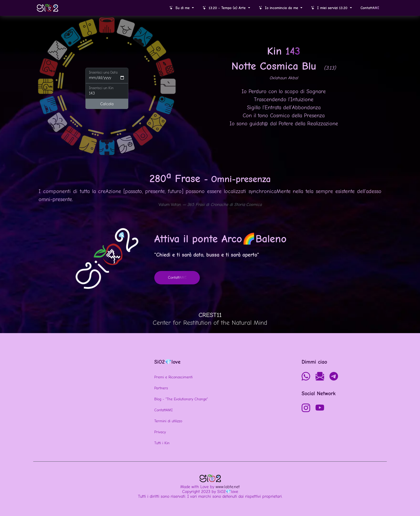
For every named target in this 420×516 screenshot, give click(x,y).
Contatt (370, 8)
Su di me (180, 8)
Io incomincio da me (279, 8)
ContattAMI (163, 410)
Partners (161, 388)
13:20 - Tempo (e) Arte (225, 8)
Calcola (107, 104)
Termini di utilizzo (168, 421)
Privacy (160, 432)
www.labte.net (228, 487)
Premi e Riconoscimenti (173, 377)
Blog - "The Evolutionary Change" (181, 399)
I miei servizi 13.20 (330, 8)
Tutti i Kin (162, 443)
